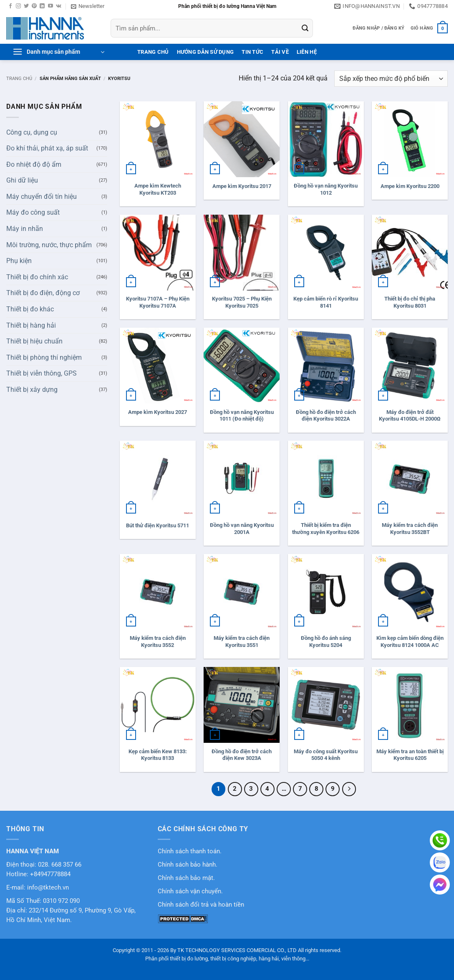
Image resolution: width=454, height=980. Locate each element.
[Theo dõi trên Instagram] (18, 6)
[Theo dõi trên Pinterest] (34, 6)
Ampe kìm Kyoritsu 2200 (410, 186)
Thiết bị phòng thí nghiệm (44, 357)
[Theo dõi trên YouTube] (50, 6)
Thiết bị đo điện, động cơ (43, 293)
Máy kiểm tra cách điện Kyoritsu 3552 (158, 642)
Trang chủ (19, 79)
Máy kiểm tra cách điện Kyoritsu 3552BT (410, 529)
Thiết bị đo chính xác (37, 277)
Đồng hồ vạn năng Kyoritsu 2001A (242, 529)
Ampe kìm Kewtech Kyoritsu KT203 (158, 189)
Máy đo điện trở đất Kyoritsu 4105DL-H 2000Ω (410, 416)
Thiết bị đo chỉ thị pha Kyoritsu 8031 (410, 302)
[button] (88, 6)
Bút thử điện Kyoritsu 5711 (158, 525)
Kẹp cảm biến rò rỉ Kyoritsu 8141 (326, 302)
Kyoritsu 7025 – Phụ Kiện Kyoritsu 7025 (242, 302)
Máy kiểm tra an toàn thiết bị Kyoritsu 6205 (410, 755)
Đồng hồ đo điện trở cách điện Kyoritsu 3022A (326, 416)
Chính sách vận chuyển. (190, 891)
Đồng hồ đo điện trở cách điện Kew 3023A (242, 755)
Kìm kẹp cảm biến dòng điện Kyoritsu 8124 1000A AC (410, 642)
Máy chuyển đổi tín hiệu (42, 197)
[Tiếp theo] (349, 789)
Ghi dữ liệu (22, 180)
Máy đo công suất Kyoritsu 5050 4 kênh (326, 755)
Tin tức (252, 52)
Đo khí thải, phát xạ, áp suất (47, 148)
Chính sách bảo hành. (188, 865)
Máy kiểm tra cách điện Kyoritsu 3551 (242, 642)
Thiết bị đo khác (30, 309)
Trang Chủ (153, 52)
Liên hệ (307, 52)
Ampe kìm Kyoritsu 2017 (242, 186)
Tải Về (280, 52)
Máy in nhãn (25, 229)
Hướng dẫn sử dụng (205, 52)
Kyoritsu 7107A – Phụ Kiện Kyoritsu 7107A (158, 302)
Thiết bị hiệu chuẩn (34, 341)
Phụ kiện (19, 261)
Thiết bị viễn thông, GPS (42, 373)
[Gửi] (305, 28)
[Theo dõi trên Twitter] (26, 6)
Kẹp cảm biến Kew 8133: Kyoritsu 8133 (158, 755)
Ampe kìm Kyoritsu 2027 (158, 412)
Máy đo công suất (33, 212)
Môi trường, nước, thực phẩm (49, 245)
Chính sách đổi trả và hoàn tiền (201, 905)
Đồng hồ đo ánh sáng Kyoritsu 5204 (326, 642)
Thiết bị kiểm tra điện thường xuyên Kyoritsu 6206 (326, 529)
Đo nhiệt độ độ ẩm (34, 164)
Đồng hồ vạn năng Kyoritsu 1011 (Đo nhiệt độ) (242, 416)
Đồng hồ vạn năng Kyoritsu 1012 (326, 189)
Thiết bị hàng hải (31, 325)
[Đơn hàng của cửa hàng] (391, 79)
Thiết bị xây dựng (32, 390)
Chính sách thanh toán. (190, 851)
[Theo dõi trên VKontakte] (59, 6)
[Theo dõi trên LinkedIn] (42, 6)
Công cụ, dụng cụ (32, 132)
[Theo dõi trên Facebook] (10, 6)
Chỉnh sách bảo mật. (186, 878)
